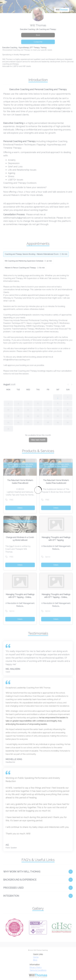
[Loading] (38, 490)
